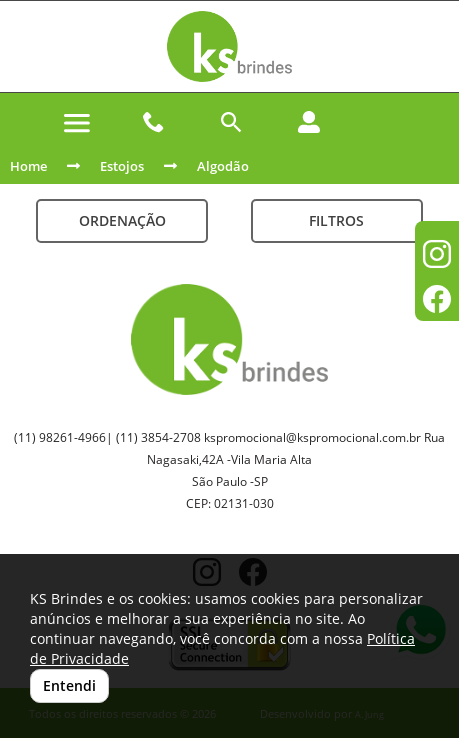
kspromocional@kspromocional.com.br (312, 437)
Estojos (122, 166)
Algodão (223, 166)
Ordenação (122, 220)
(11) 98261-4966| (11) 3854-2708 (107, 437)
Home (28, 166)
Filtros (336, 220)
